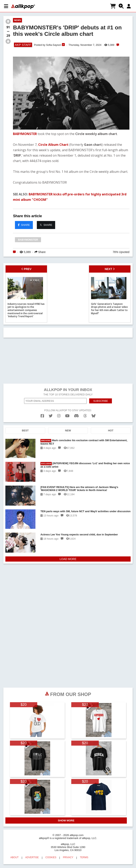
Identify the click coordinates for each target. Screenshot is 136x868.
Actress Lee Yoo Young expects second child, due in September (79, 534)
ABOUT (14, 857)
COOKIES (51, 857)
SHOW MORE (66, 820)
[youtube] (67, 416)
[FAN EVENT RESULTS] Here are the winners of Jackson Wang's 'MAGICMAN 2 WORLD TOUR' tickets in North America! (79, 489)
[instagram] (59, 416)
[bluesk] (93, 416)
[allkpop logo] (23, 7)
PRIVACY (68, 857)
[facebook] (42, 416)
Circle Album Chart (53, 145)
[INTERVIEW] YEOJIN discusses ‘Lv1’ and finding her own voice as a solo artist (85, 465)
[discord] (76, 416)
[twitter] (51, 416)
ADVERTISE (32, 857)
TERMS (84, 857)
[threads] (85, 416)
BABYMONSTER (25, 134)
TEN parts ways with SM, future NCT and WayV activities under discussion (85, 511)
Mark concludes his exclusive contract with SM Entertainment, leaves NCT (84, 442)
